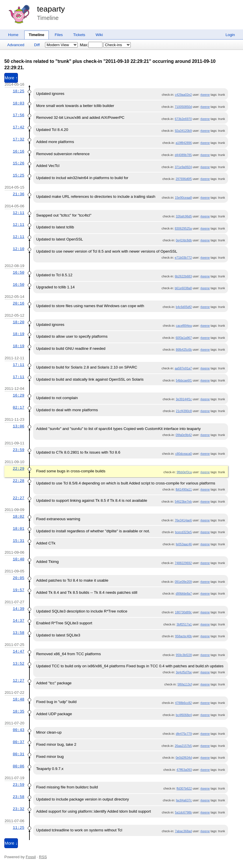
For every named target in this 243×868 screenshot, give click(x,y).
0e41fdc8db (184, 240)
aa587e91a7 (183, 368)
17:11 (18, 365)
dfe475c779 (184, 734)
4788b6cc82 (184, 703)
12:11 (18, 213)
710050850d (183, 107)
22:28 (18, 481)
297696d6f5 (184, 179)
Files (59, 35)
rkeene (205, 95)
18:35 (18, 711)
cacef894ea (184, 326)
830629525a (183, 228)
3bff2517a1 (184, 624)
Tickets (79, 35)
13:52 (18, 664)
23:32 (18, 809)
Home (13, 35)
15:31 (18, 541)
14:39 (18, 609)
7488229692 (183, 563)
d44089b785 (183, 155)
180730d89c (183, 612)
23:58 (18, 797)
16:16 (18, 151)
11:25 (18, 828)
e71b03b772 (183, 258)
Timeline (37, 35)
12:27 (18, 681)
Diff (37, 45)
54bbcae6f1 (184, 380)
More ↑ (11, 78)
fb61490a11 (184, 489)
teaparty (51, 9)
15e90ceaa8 (183, 198)
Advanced (16, 45)
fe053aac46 (184, 544)
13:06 (18, 426)
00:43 (18, 730)
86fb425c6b (184, 350)
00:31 (18, 754)
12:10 (18, 249)
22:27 (18, 498)
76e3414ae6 (183, 520)
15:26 (18, 163)
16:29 (18, 395)
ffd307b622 (184, 788)
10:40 (18, 559)
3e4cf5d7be (184, 672)
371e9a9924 (183, 167)
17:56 (18, 115)
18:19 (18, 334)
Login (230, 35)
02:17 (18, 407)
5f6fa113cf (185, 684)
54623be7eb (183, 501)
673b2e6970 (183, 119)
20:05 (18, 578)
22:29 (18, 469)
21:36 (18, 194)
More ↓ (11, 843)
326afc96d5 (184, 216)
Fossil (31, 857)
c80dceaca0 (183, 454)
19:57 (18, 590)
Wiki (99, 35)
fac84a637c (184, 800)
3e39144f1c (184, 399)
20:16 (18, 303)
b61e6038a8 (183, 288)
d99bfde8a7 (184, 593)
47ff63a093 (184, 770)
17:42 (18, 127)
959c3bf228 (184, 655)
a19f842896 (184, 143)
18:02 (18, 516)
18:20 (18, 322)
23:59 (18, 450)
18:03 (18, 103)
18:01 (18, 529)
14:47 (18, 651)
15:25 (18, 175)
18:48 (18, 699)
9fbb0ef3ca (184, 472)
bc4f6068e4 (184, 715)
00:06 (18, 766)
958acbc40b (184, 636)
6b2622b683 (183, 276)
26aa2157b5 (183, 746)
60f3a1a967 (184, 338)
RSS (43, 857)
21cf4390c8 (184, 411)
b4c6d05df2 (184, 307)
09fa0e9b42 (184, 435)
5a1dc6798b (183, 812)
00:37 (18, 742)
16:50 (18, 273)
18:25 (18, 91)
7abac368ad (183, 831)
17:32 (18, 139)
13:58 (18, 633)
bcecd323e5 (184, 532)
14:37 (18, 621)
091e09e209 (183, 582)
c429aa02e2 (183, 95)
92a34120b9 (183, 131)
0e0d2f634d (184, 758)
